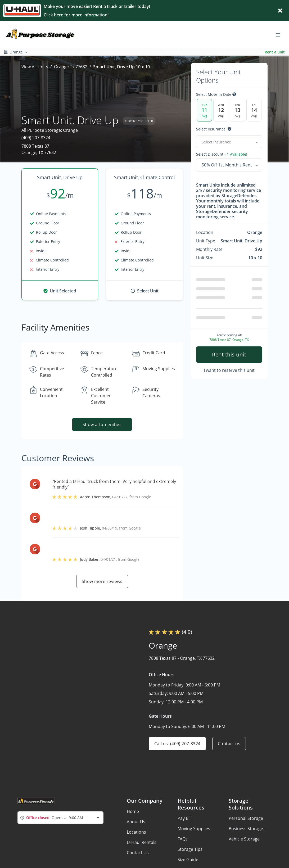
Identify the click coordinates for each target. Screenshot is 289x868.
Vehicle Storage (244, 839)
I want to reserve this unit (229, 370)
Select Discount (222, 154)
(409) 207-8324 (36, 138)
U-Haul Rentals (142, 842)
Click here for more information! (76, 15)
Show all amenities (102, 424)
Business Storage (246, 829)
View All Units (35, 67)
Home (133, 811)
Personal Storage (246, 818)
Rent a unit (275, 52)
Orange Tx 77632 (71, 67)
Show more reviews (102, 581)
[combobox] (229, 142)
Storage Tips (190, 849)
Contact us (229, 744)
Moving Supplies (194, 829)
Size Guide (188, 860)
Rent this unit (229, 354)
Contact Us (138, 853)
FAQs (183, 839)
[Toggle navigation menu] (280, 34)
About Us (136, 822)
